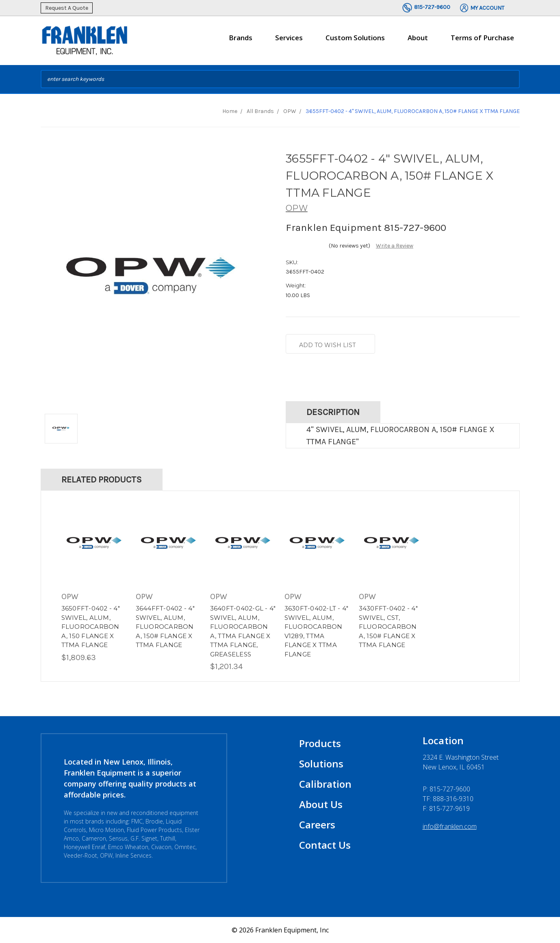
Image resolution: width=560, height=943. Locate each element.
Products (320, 743)
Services (289, 41)
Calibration (325, 784)
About (418, 41)
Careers (317, 825)
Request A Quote (67, 8)
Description (333, 412)
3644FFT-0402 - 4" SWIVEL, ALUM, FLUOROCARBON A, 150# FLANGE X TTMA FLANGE (165, 627)
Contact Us (325, 845)
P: (446, 789)
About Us (321, 804)
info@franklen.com (450, 826)
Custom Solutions (355, 41)
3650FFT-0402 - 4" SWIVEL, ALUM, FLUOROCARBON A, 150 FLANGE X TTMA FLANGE (91, 627)
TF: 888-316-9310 (448, 799)
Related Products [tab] (102, 480)
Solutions (321, 764)
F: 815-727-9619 (446, 808)
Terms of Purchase (482, 38)
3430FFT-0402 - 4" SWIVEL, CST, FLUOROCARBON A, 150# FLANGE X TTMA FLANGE (388, 627)
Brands (241, 41)
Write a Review (395, 246)
